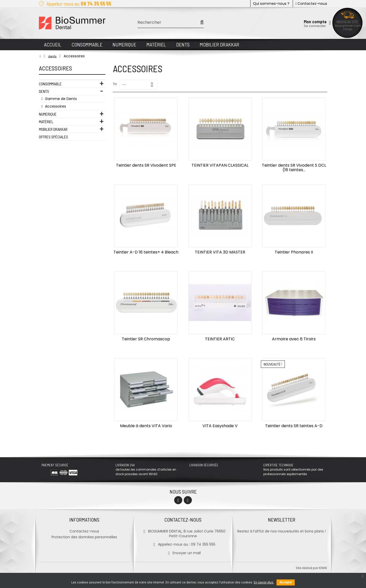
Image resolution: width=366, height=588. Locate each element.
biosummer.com (348, 26)
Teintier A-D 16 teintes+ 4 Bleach (146, 252)
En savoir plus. (264, 582)
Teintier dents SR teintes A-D (294, 426)
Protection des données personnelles (84, 537)
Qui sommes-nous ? (271, 4)
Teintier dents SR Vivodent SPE (146, 165)
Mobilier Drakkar (53, 129)
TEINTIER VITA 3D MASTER (220, 252)
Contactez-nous (311, 4)
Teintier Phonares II (294, 252)
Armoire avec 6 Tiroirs (294, 339)
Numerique (48, 114)
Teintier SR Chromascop (146, 339)
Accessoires (55, 106)
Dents (44, 91)
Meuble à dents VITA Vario (146, 426)
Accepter (286, 582)
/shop (347, 29)
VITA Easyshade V (220, 426)
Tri (115, 84)
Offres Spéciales (53, 137)
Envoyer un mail (183, 553)
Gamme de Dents (60, 99)
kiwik (323, 568)
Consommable (50, 84)
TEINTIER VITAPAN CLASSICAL (220, 165)
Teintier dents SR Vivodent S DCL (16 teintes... (294, 168)
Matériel (46, 122)
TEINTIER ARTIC (220, 339)
